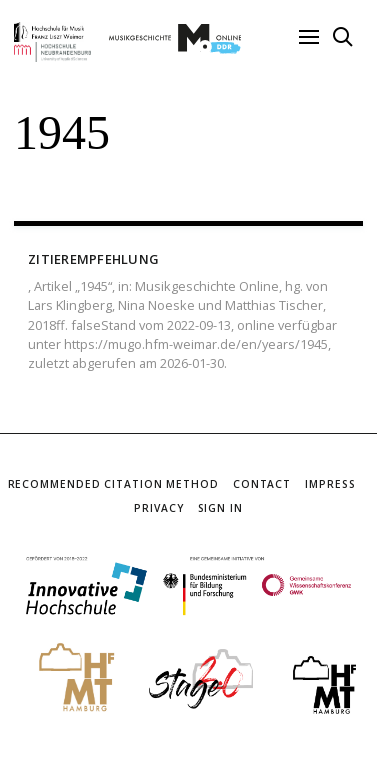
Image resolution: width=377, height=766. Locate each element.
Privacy (158, 508)
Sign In (220, 508)
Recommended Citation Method (113, 484)
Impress (330, 484)
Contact (262, 484)
